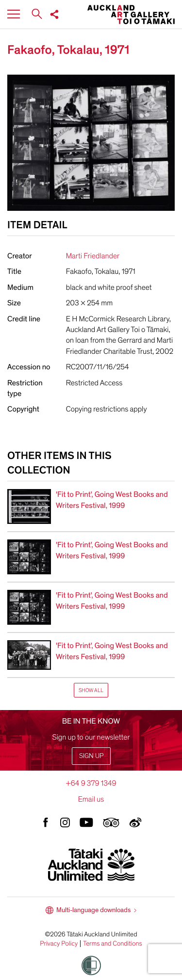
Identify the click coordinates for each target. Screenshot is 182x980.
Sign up (91, 756)
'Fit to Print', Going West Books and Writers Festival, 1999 (112, 500)
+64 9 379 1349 (91, 783)
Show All (91, 690)
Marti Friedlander (93, 256)
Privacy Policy (59, 944)
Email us (91, 799)
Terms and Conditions (113, 944)
